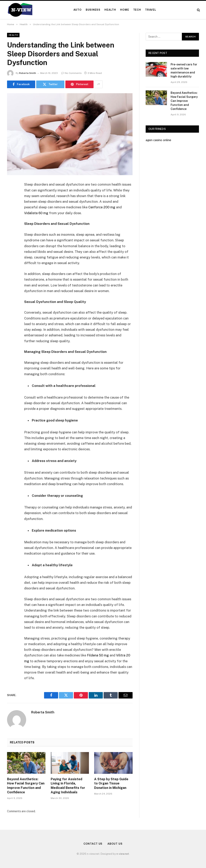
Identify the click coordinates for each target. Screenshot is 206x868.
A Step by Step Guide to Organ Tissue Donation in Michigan (111, 784)
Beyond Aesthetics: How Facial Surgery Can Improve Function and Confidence (26, 786)
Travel (151, 10)
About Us (115, 844)
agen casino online (158, 140)
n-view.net (123, 854)
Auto (77, 10)
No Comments (72, 73)
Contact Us (93, 844)
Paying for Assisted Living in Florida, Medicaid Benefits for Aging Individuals (68, 786)
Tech (137, 10)
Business (93, 10)
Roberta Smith (28, 73)
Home (125, 10)
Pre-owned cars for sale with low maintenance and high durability (184, 70)
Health (110, 10)
